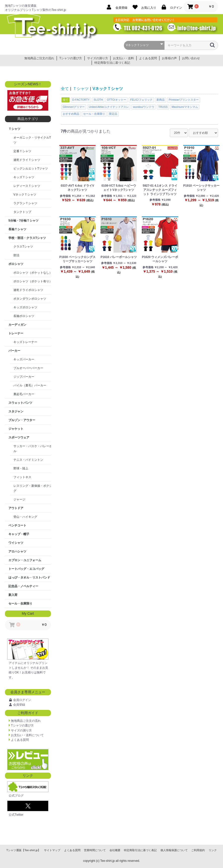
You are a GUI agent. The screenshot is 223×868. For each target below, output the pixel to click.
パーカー (14, 351)
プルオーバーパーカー (28, 368)
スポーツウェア (19, 437)
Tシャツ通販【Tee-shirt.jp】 (23, 850)
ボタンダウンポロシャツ (30, 299)
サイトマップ (52, 850)
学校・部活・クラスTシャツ (27, 238)
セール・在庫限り (20, 604)
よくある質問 (148, 58)
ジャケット (16, 429)
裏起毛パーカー (24, 394)
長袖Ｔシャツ (17, 229)
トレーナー (16, 333)
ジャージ (19, 499)
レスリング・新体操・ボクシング (34, 488)
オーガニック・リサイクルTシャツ (35, 140)
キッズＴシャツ (24, 177)
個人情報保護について (174, 850)
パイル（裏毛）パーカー (30, 385)
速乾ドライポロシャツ (28, 290)
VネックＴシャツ (25, 195)
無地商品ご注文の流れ (39, 58)
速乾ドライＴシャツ (27, 160)
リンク (213, 850)
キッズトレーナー (25, 342)
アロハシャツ (17, 551)
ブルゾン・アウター (22, 420)
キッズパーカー (24, 359)
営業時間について (95, 850)
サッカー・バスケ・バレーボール (34, 449)
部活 (16, 255)
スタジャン (16, 411)
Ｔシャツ (14, 129)
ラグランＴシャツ (25, 203)
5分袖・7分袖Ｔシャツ (23, 221)
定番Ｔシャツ (22, 151)
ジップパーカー (24, 377)
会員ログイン (22, 700)
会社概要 (115, 850)
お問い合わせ (191, 58)
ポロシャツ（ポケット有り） (33, 281)
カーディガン (17, 325)
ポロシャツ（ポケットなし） (33, 273)
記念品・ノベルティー (23, 586)
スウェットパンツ (20, 403)
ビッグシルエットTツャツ (31, 169)
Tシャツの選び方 (71, 58)
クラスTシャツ (23, 247)
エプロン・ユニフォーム (25, 560)
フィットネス (22, 477)
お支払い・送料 (123, 58)
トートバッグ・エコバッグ (26, 569)
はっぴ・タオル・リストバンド (29, 578)
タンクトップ (22, 212)
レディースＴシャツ (27, 186)
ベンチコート (17, 525)
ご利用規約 (198, 850)
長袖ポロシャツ (24, 316)
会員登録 (19, 705)
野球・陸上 (21, 468)
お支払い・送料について (27, 735)
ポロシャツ (16, 264)
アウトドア (16, 508)
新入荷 (13, 595)
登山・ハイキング (25, 517)
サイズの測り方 (98, 58)
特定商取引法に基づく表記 (112, 63)
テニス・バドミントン (28, 460)
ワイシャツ (16, 543)
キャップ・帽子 (19, 534)
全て (65, 89)
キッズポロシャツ (25, 307)
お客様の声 (169, 58)
